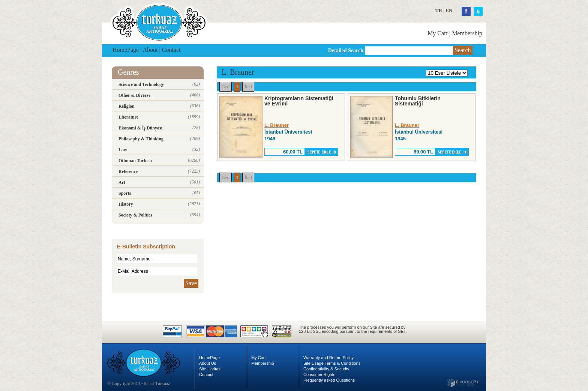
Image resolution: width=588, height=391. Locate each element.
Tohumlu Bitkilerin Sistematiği (418, 101)
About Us (208, 363)
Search (463, 50)
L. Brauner (277, 125)
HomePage (126, 50)
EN (449, 10)
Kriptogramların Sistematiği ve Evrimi (299, 101)
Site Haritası (210, 369)
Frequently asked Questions (329, 380)
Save (191, 283)
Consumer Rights (319, 374)
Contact (171, 50)
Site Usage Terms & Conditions (332, 363)
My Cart (438, 33)
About (150, 50)
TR (439, 10)
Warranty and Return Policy (328, 358)
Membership (467, 33)
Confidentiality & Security (326, 369)
